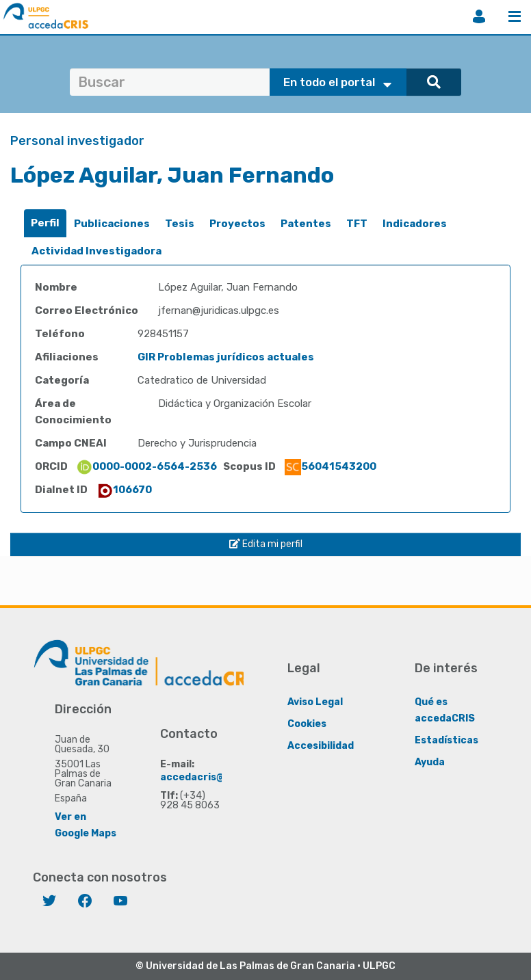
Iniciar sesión (479, 16)
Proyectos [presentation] (237, 224)
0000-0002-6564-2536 (146, 466)
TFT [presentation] (357, 224)
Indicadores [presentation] (415, 224)
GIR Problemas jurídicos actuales (226, 357)
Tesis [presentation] (180, 224)
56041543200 (331, 466)
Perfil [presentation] (45, 223)
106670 (124, 490)
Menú (515, 16)
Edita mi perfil (266, 544)
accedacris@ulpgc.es (213, 777)
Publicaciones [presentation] (112, 224)
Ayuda (430, 762)
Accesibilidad (321, 746)
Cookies (307, 724)
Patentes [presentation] (306, 224)
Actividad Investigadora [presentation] (96, 251)
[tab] (45, 223)
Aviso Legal (315, 702)
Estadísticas (446, 740)
